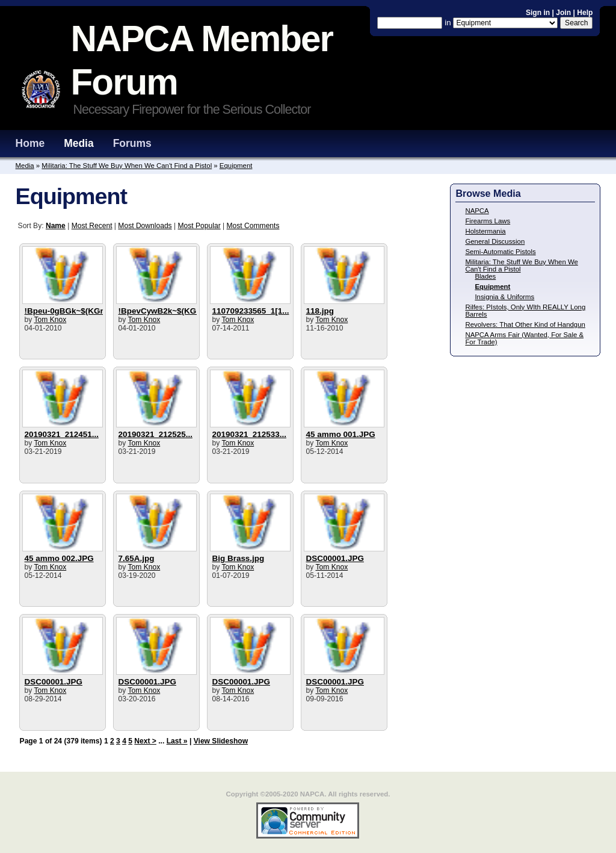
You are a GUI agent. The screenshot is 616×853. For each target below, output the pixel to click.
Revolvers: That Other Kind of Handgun (525, 324)
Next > (145, 741)
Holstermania (485, 231)
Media (79, 143)
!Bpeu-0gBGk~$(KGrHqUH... (79, 311)
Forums (132, 143)
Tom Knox (51, 320)
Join (563, 13)
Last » (177, 741)
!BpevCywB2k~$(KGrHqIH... (172, 311)
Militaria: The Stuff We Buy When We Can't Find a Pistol (127, 166)
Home (30, 143)
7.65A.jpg (137, 558)
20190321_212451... (62, 434)
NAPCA (477, 211)
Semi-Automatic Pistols (500, 252)
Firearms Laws (488, 221)
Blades (485, 276)
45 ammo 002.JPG (59, 558)
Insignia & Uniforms (504, 297)
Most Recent (92, 226)
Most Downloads (145, 226)
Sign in (539, 13)
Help (585, 13)
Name (56, 226)
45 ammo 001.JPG (341, 434)
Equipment (236, 166)
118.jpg (320, 311)
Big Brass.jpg (239, 558)
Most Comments (253, 226)
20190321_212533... (249, 434)
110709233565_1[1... (251, 311)
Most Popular (199, 226)
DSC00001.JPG (335, 558)
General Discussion (495, 241)
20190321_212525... (156, 434)
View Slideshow (221, 741)
